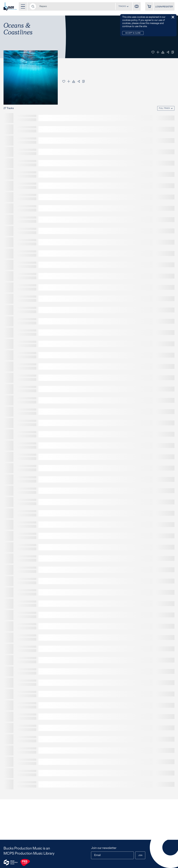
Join (140, 856)
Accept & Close (133, 33)
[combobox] (124, 6)
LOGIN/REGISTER (164, 7)
